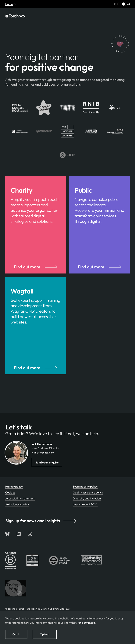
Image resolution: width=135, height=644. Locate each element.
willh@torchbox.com (43, 459)
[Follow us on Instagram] (30, 540)
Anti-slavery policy (17, 511)
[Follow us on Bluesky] (7, 540)
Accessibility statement (20, 505)
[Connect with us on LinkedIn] (19, 540)
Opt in (16, 634)
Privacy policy (14, 493)
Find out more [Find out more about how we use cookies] (86, 623)
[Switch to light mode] (122, 4)
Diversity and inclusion (87, 505)
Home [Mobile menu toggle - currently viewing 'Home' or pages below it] (11, 4)
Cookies (10, 499)
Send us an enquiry (47, 469)
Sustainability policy (85, 493)
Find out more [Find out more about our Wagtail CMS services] (36, 374)
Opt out (45, 634)
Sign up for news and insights (41, 527)
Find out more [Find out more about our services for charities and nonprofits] (36, 270)
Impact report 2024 (85, 511)
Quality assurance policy (88, 499)
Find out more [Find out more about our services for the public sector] (100, 270)
